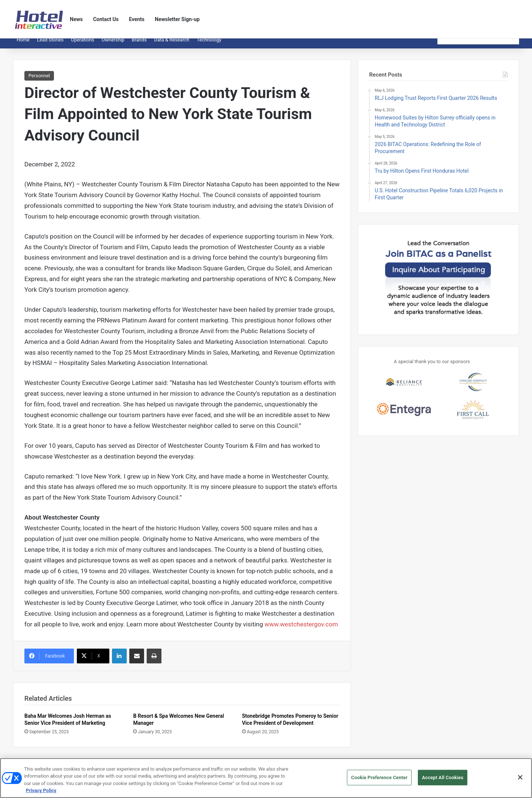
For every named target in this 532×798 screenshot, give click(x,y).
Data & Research (172, 45)
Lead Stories (50, 45)
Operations (83, 45)
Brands (139, 45)
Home (23, 45)
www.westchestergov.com (301, 630)
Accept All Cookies (443, 780)
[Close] (520, 780)
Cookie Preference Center (379, 780)
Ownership (113, 45)
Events (137, 19)
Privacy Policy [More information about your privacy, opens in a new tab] (41, 794)
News (76, 19)
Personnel (39, 81)
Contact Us (106, 19)
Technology (209, 45)
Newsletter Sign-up (177, 19)
